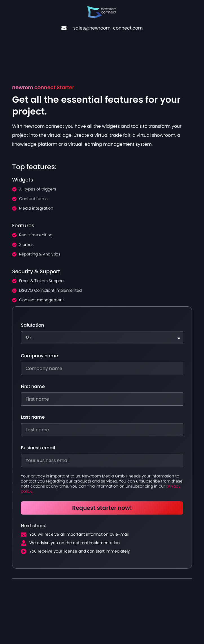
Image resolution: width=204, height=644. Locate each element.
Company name (39, 356)
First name (33, 387)
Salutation (32, 325)
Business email (38, 448)
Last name (33, 417)
